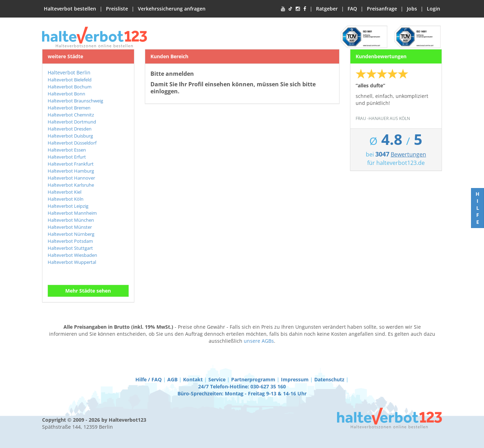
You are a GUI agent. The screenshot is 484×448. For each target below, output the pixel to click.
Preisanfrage (382, 9)
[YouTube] (283, 9)
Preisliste (117, 9)
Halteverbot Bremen (69, 108)
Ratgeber (327, 9)
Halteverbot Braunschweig (75, 101)
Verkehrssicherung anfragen (172, 9)
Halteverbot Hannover (71, 178)
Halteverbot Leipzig (68, 206)
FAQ (352, 9)
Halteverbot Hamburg (71, 171)
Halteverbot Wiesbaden (72, 255)
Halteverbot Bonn (66, 94)
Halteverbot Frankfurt (71, 164)
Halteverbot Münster (70, 227)
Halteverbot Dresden (70, 129)
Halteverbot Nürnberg (71, 234)
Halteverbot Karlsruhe (71, 185)
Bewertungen (408, 154)
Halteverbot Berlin (69, 72)
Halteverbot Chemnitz (71, 115)
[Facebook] (305, 9)
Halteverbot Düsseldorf (72, 143)
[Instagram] (298, 9)
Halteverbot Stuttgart (70, 248)
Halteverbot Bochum (70, 87)
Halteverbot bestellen (70, 9)
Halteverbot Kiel (65, 192)
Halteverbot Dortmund (72, 122)
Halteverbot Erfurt (67, 157)
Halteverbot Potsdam (70, 241)
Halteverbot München (71, 220)
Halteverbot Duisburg (70, 136)
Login (433, 9)
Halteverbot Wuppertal (72, 262)
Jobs (412, 9)
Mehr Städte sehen (88, 291)
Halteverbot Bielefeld (70, 80)
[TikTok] (290, 9)
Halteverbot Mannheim (72, 213)
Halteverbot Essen (67, 150)
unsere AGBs (259, 341)
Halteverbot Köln (66, 199)
